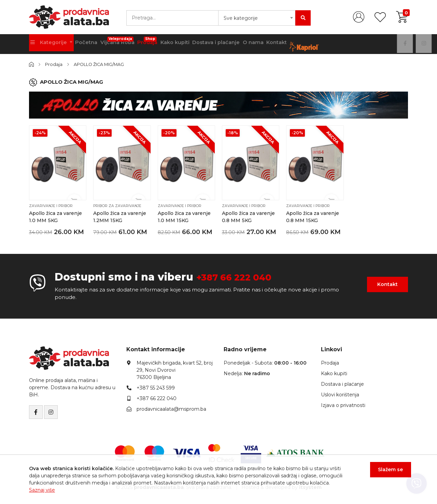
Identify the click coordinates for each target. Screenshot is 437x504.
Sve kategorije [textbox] (241, 18)
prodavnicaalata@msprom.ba (171, 408)
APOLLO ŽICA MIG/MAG (103, 64)
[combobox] (257, 18)
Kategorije (51, 44)
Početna (90, 44)
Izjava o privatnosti (343, 405)
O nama (269, 44)
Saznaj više (42, 490)
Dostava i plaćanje (229, 44)
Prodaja (156, 42)
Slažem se (388, 473)
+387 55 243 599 (156, 387)
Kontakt (295, 44)
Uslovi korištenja (340, 394)
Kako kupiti (186, 44)
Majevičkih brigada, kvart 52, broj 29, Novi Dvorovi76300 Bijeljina (175, 369)
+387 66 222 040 (241, 276)
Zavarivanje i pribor (52, 205)
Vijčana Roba (123, 42)
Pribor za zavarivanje (118, 205)
